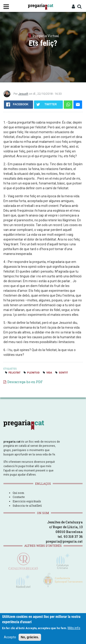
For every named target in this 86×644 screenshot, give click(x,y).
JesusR (23, 94)
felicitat (14, 373)
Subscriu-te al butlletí (27, 506)
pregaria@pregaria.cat (64, 541)
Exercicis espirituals (27, 501)
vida (49, 373)
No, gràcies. (30, 637)
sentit (63, 373)
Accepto (10, 637)
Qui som (18, 493)
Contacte (19, 497)
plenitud (33, 373)
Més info (74, 628)
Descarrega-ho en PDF (25, 382)
